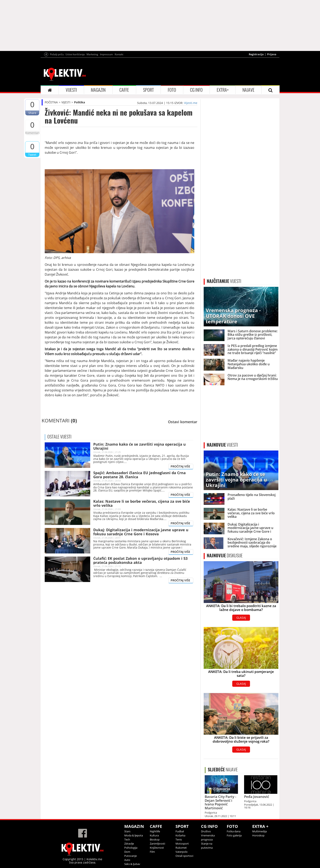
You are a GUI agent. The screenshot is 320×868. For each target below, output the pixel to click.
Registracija (256, 54)
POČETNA (51, 102)
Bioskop (155, 839)
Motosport (182, 844)
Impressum (106, 54)
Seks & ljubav (132, 864)
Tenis (179, 839)
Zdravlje (129, 844)
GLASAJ (241, 618)
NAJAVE (248, 90)
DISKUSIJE (225, 555)
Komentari (32, 133)
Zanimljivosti (157, 844)
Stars (127, 831)
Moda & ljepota (134, 835)
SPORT (148, 90)
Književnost (157, 848)
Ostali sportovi (184, 856)
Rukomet (181, 848)
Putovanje (131, 856)
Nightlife (155, 831)
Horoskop (258, 835)
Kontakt (119, 54)
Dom (127, 852)
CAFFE (124, 90)
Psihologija (131, 848)
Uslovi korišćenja (75, 54)
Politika (79, 102)
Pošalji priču (57, 54)
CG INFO (196, 90)
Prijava (272, 54)
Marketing (92, 54)
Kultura (154, 835)
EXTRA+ (223, 90)
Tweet (32, 155)
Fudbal (180, 831)
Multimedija (259, 831)
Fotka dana (234, 831)
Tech (127, 839)
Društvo (206, 831)
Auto (127, 860)
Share (32, 113)
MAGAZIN (98, 90)
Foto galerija (234, 835)
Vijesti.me (191, 103)
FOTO (172, 90)
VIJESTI (71, 90)
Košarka (180, 835)
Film (152, 852)
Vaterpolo (182, 852)
